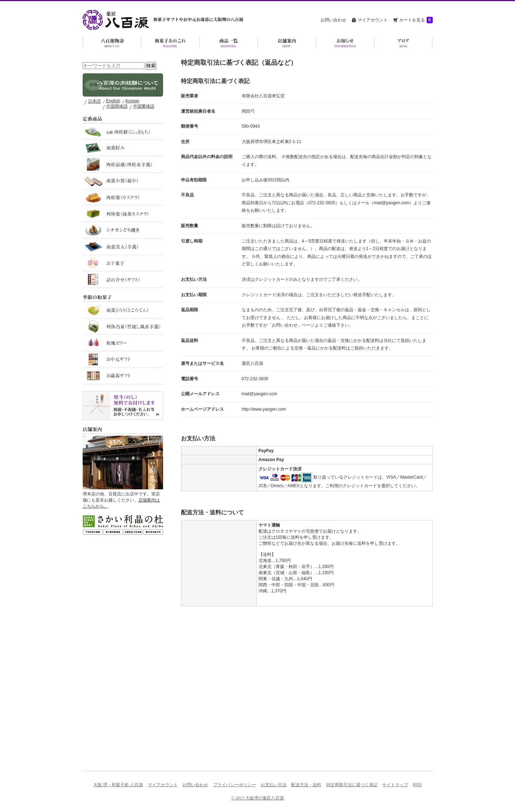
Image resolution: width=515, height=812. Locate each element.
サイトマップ (395, 785)
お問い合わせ (333, 20)
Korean (133, 101)
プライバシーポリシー (235, 785)
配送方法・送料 (306, 785)
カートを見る (416, 20)
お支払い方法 (274, 785)
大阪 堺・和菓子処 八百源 (118, 785)
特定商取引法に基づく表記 (352, 785)
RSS (417, 785)
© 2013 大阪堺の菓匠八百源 (257, 798)
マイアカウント (373, 20)
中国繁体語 (144, 106)
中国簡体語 (117, 106)
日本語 (94, 101)
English (113, 101)
